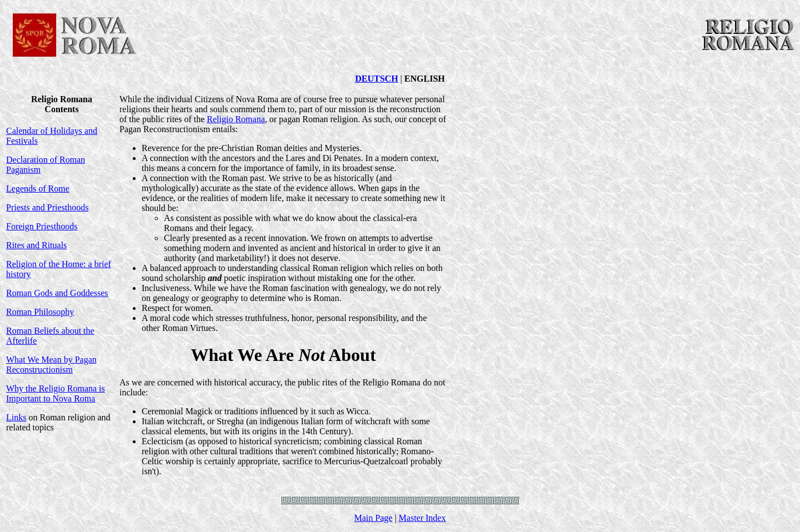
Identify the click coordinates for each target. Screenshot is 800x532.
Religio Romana (236, 119)
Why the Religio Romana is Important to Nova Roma (56, 393)
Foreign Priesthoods (42, 226)
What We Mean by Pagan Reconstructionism (51, 365)
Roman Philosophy (40, 312)
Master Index (422, 518)
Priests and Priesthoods (47, 207)
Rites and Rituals (36, 245)
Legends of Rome (38, 189)
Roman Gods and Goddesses (57, 293)
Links (16, 417)
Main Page (374, 518)
